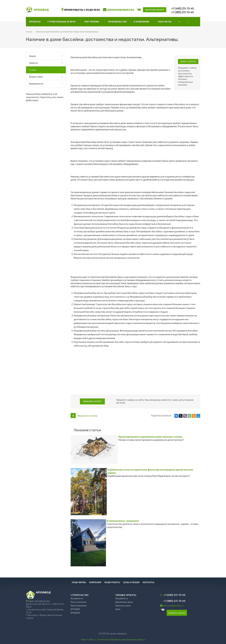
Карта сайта (87, 639)
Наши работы (112, 582)
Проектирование (79, 606)
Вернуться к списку (84, 415)
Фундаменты (77, 598)
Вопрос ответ (36, 77)
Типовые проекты (126, 595)
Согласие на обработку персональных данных (121, 639)
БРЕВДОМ (75, 613)
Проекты (35, 22)
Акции (32, 56)
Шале (118, 609)
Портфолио (93, 22)
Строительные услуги (62, 22)
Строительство (79, 595)
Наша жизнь (79, 582)
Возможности (36, 84)
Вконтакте (163, 609)
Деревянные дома (124, 602)
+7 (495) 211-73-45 (183, 8)
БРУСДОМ (75, 609)
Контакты (165, 22)
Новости (34, 63)
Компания (95, 582)
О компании (142, 22)
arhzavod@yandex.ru (121, 10)
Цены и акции (131, 582)
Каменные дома (123, 606)
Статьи (33, 70)
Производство (117, 22)
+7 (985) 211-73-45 (182, 12)
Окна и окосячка (78, 602)
